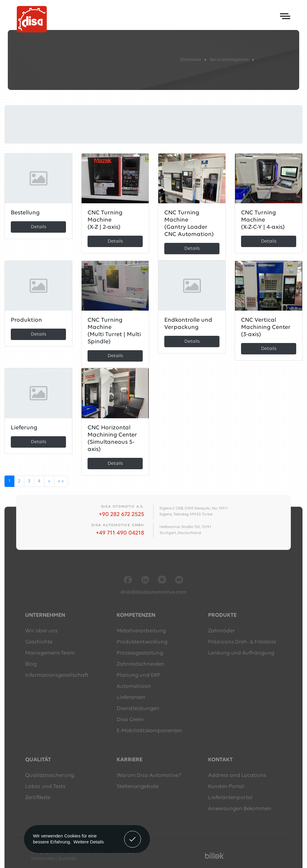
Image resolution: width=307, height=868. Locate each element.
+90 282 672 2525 (122, 515)
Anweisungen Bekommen (240, 809)
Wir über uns (41, 631)
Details (39, 227)
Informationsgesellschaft (57, 675)
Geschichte (39, 642)
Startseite (191, 60)
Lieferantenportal (230, 798)
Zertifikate (38, 798)
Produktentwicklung (142, 642)
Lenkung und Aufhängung (241, 653)
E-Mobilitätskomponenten (149, 731)
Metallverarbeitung (141, 631)
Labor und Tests (45, 787)
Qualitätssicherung (50, 776)
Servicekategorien (229, 60)
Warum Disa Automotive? (149, 776)
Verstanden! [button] (133, 835)
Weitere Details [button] (89, 842)
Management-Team (50, 653)
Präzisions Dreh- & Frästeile (242, 642)
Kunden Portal (226, 787)
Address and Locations (237, 776)
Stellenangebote (138, 787)
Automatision (134, 686)
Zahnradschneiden (141, 664)
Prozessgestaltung (140, 653)
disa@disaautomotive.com (153, 592)
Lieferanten (131, 698)
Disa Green (130, 720)
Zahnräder (222, 631)
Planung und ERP (139, 675)
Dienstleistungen (138, 709)
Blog (31, 664)
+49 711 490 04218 (120, 533)
